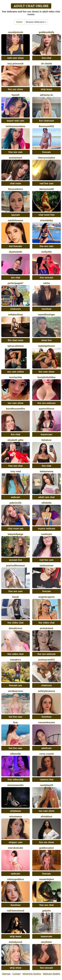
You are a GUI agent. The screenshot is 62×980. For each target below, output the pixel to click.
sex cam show (15, 403)
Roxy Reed (15, 471)
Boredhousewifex (15, 409)
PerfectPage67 (15, 283)
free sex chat (16, 466)
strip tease (46, 89)
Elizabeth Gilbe (16, 440)
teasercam (47, 434)
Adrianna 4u (47, 95)
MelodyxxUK (15, 942)
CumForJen (46, 534)
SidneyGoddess (16, 879)
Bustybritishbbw (46, 377)
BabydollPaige (16, 534)
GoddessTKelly (47, 32)
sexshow (47, 309)
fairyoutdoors (16, 189)
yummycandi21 (47, 660)
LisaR (15, 722)
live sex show (16, 89)
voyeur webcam (47, 529)
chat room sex (15, 529)
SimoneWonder (15, 785)
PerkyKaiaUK (47, 628)
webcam (15, 497)
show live (47, 340)
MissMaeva (16, 817)
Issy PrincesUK (15, 64)
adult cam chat (46, 497)
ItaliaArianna (46, 471)
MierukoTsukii (15, 848)
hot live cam (15, 717)
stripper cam (16, 842)
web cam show (15, 58)
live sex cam (47, 246)
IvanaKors (15, 660)
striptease (16, 811)
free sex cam (15, 152)
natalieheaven (15, 220)
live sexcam (47, 968)
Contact (17, 974)
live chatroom (47, 121)
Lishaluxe (46, 440)
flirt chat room (16, 340)
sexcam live (15, 560)
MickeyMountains (16, 126)
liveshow (47, 717)
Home (19, 22)
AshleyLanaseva (47, 691)
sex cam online (16, 372)
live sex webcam (46, 403)
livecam (47, 152)
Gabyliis (46, 911)
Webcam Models (51, 974)
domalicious (16, 628)
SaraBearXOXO (15, 691)
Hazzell (16, 95)
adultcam (47, 748)
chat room (16, 183)
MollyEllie (46, 252)
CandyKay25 (47, 785)
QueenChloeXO (46, 409)
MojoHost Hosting (32, 974)
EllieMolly (16, 754)
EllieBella (47, 503)
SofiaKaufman (16, 315)
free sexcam (47, 278)
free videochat (15, 780)
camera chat (46, 780)
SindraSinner (46, 566)
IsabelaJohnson (46, 346)
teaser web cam (16, 121)
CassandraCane (47, 722)
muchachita (16, 377)
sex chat (16, 278)
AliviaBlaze (46, 817)
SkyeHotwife (16, 252)
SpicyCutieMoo (16, 346)
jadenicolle (16, 503)
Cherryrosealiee (46, 158)
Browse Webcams (36, 22)
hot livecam (15, 246)
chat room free (47, 215)
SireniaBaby (46, 220)
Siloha (46, 283)
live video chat (16, 623)
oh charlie (46, 64)
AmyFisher (46, 942)
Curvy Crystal (46, 754)
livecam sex (15, 685)
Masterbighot (47, 879)
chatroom (16, 309)
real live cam (46, 183)
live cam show (47, 372)
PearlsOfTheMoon (16, 566)
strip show (16, 968)
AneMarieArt (15, 158)
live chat (16, 434)
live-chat (47, 58)
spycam (16, 215)
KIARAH (15, 597)
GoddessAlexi (47, 848)
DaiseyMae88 (47, 189)
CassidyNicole (16, 32)
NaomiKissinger (47, 315)
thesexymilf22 (47, 126)
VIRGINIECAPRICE (47, 597)
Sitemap (6, 974)
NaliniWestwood (16, 911)
